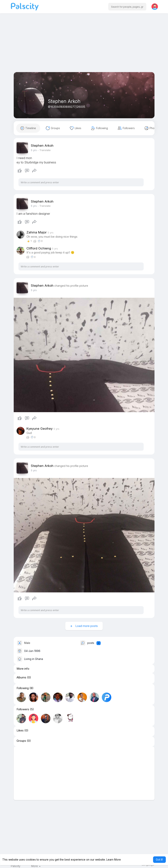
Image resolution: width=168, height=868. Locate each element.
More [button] (36, 866)
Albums (21, 677)
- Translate (44, 150)
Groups (21, 741)
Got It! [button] (159, 860)
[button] (127, 7)
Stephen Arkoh (64, 101)
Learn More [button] (114, 860)
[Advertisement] (84, 45)
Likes (20, 730)
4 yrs (34, 150)
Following (23, 688)
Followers (23, 709)
